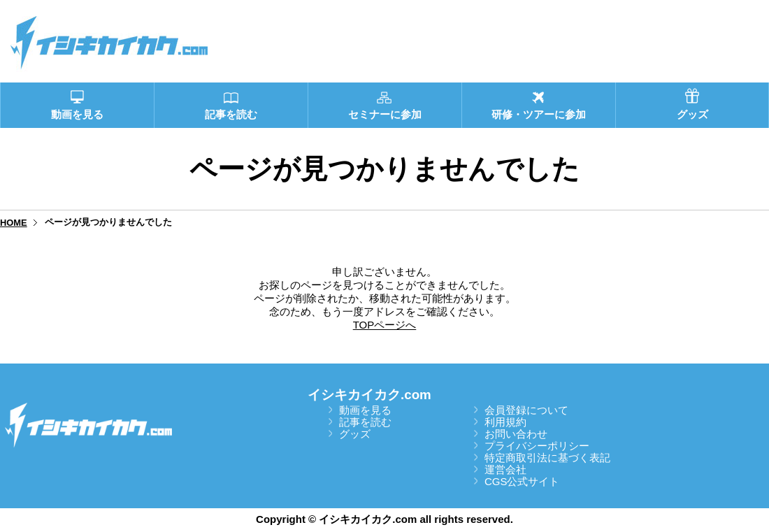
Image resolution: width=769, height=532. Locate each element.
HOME (14, 223)
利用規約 (505, 422)
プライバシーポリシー (537, 446)
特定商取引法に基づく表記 (547, 458)
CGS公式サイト (522, 481)
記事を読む (365, 422)
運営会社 (505, 469)
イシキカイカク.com (369, 395)
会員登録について (526, 410)
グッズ (355, 434)
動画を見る (365, 410)
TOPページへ (385, 325)
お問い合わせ (516, 434)
